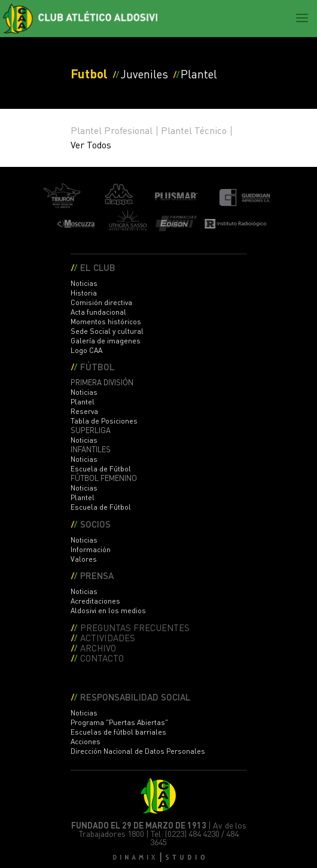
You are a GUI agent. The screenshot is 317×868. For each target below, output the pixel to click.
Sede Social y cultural (107, 331)
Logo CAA (86, 350)
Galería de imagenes (106, 341)
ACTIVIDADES (108, 637)
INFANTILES (91, 449)
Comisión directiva (101, 302)
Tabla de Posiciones (104, 421)
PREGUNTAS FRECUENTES (135, 627)
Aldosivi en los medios (108, 610)
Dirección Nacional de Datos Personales (138, 751)
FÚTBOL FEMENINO (104, 478)
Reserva (84, 411)
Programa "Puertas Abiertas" (119, 722)
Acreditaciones (95, 601)
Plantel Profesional (112, 130)
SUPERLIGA (91, 430)
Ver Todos (91, 145)
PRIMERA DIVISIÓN (102, 382)
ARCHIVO (98, 648)
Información (91, 549)
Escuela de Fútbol (101, 469)
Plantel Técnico (194, 130)
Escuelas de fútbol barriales (118, 732)
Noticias (84, 283)
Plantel (83, 402)
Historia (84, 293)
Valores (84, 559)
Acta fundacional (98, 312)
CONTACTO (102, 658)
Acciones (86, 741)
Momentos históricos (106, 322)
